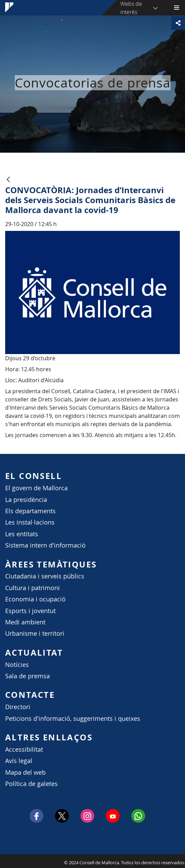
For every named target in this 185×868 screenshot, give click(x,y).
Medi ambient (25, 622)
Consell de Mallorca (3, 861)
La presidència (26, 500)
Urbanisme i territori (35, 634)
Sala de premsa (28, 676)
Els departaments (30, 511)
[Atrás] (8, 180)
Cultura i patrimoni (32, 588)
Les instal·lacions (30, 522)
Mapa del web (25, 772)
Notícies (17, 665)
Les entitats (22, 534)
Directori (18, 707)
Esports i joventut (30, 611)
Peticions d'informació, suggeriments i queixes (73, 719)
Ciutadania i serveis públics (45, 576)
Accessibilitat (24, 749)
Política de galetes (31, 784)
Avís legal (19, 761)
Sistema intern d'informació (45, 545)
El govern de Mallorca (36, 488)
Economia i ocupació (35, 599)
